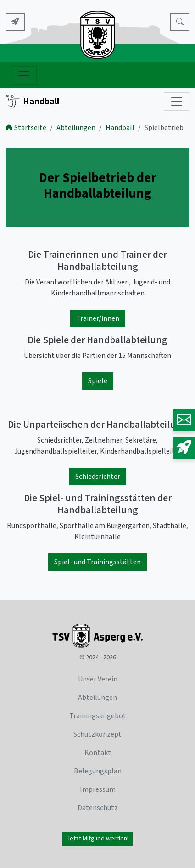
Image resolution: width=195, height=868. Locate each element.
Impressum (98, 789)
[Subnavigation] (177, 102)
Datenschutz (98, 808)
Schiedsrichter (98, 477)
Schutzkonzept (97, 734)
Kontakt (98, 753)
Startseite (26, 128)
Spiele (98, 381)
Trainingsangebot (98, 716)
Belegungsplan (98, 771)
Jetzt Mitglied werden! (97, 839)
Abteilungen (76, 128)
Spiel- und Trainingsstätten (97, 562)
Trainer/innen (98, 318)
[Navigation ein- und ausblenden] (24, 75)
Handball (32, 102)
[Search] (180, 22)
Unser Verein (98, 679)
